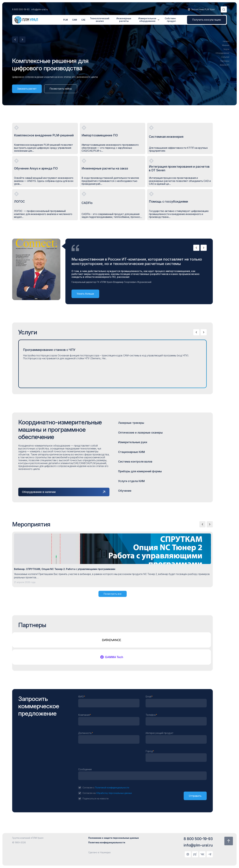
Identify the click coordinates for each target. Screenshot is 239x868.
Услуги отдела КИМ (131, 481)
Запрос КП (224, 65)
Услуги (226, 49)
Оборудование (222, 53)
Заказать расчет (27, 89)
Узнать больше (85, 294)
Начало (226, 41)
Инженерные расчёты (124, 20)
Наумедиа (105, 852)
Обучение (125, 491)
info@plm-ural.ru (40, 9)
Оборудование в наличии (39, 492)
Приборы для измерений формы (140, 471)
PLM (66, 20)
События (225, 57)
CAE (83, 20)
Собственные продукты (172, 20)
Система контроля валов (135, 462)
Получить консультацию (207, 20)
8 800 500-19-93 (21, 9)
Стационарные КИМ (131, 452)
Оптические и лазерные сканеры (140, 433)
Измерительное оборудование (147, 20)
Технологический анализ (100, 20)
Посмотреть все (113, 594)
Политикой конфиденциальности (112, 788)
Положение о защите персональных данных (114, 838)
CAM (75, 20)
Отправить (195, 796)
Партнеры (225, 61)
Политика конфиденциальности (107, 842)
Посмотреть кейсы (61, 89)
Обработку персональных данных (114, 793)
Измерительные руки (133, 442)
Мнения (226, 45)
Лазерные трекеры (131, 423)
